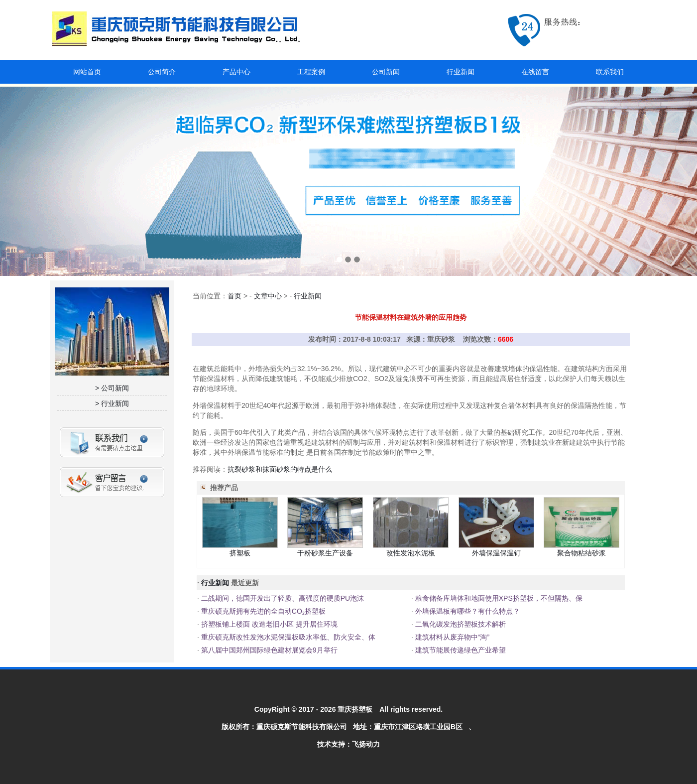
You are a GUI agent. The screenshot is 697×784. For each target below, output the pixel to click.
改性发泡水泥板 (411, 553)
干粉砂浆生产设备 (325, 553)
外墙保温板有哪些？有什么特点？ (466, 611)
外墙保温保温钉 (496, 553)
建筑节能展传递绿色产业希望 (460, 650)
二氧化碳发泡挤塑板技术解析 (460, 624)
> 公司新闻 (112, 388)
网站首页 (87, 72)
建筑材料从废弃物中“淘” (451, 637)
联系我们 (610, 72)
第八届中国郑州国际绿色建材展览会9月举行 (268, 650)
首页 (234, 296)
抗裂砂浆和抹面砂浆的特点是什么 (280, 469)
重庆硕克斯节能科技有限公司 (302, 727)
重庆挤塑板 (355, 709)
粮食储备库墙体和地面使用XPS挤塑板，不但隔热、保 (498, 598)
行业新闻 (461, 72)
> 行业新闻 (112, 403)
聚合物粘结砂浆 (581, 553)
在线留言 (535, 72)
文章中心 (268, 296)
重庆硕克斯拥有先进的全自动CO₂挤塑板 (262, 611)
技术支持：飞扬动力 (348, 744)
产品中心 (236, 72)
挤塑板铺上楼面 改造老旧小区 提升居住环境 (268, 624)
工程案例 (311, 72)
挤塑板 (240, 553)
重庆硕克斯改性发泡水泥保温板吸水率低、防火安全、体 (287, 637)
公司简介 (162, 72)
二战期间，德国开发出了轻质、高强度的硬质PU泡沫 (282, 598)
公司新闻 (386, 72)
